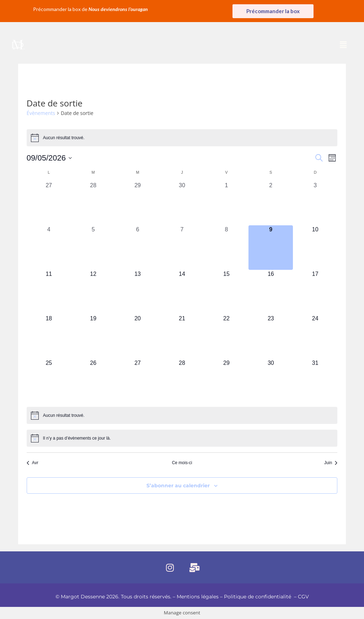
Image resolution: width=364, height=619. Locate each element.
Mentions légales (198, 597)
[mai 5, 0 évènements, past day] (93, 248)
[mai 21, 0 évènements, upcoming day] (182, 337)
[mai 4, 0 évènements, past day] (49, 248)
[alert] (182, 138)
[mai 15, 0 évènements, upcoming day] (226, 292)
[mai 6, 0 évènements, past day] (138, 248)
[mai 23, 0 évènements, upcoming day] (271, 337)
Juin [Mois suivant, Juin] (331, 463)
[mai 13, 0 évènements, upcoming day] (138, 292)
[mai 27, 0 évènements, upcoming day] (138, 381)
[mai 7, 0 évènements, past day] (182, 248)
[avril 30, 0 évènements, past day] (182, 203)
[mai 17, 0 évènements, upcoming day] (315, 292)
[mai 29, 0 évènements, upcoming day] (226, 381)
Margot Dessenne (83, 597)
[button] (343, 44)
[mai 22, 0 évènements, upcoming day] (226, 337)
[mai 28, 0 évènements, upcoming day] (182, 381)
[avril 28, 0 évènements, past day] (93, 203)
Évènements (41, 113)
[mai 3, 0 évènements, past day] (315, 203)
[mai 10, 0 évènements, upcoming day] (315, 248)
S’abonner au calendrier (178, 486)
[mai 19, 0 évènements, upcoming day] (93, 337)
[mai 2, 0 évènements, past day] (271, 203)
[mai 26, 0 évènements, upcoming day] (93, 381)
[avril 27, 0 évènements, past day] (49, 203)
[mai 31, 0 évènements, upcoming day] (315, 381)
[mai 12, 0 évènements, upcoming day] (93, 292)
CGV (303, 597)
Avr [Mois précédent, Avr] (33, 463)
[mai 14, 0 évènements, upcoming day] (182, 292)
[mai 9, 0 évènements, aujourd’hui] (271, 248)
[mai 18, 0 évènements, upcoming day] (49, 337)
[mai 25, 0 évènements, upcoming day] (49, 381)
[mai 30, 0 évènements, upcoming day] (271, 381)
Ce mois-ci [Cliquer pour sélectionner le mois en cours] (182, 463)
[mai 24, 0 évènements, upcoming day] (315, 337)
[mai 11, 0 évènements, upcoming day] (49, 292)
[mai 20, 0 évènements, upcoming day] (138, 337)
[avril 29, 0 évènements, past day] (138, 203)
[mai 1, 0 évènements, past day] (226, 203)
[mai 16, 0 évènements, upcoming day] (271, 292)
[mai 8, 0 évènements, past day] (226, 248)
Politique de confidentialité (258, 597)
